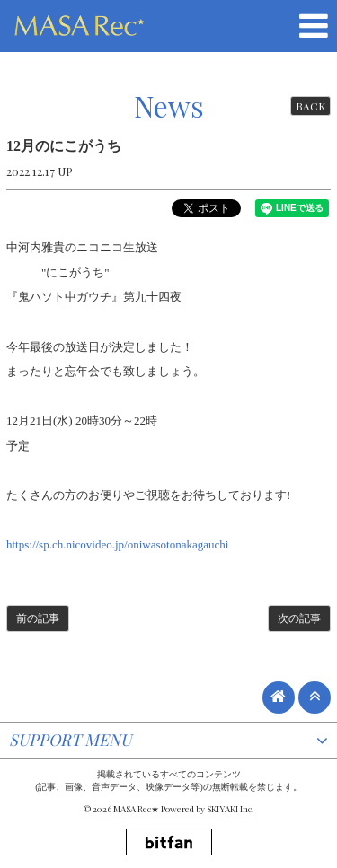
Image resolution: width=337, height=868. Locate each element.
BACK (310, 106)
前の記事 (38, 618)
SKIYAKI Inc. (231, 809)
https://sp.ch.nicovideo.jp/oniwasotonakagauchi (117, 544)
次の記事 (299, 618)
